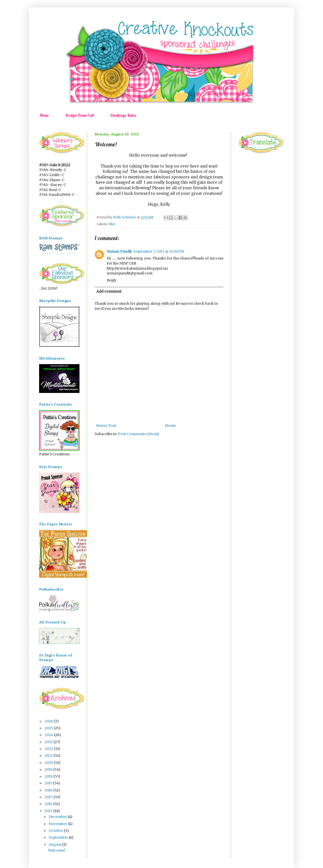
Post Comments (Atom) (139, 434)
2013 (49, 811)
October (56, 831)
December (58, 817)
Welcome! (57, 850)
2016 (49, 790)
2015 (49, 797)
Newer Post (106, 426)
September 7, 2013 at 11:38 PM (159, 251)
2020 (49, 763)
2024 (49, 735)
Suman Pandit (119, 251)
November (58, 824)
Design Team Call (79, 115)
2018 (49, 776)
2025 (49, 728)
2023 (49, 742)
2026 (49, 721)
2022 (49, 749)
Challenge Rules (123, 115)
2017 (49, 783)
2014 (49, 804)
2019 (49, 769)
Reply (112, 280)
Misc (112, 224)
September (59, 837)
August (55, 844)
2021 (49, 756)
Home (44, 115)
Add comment (109, 291)
